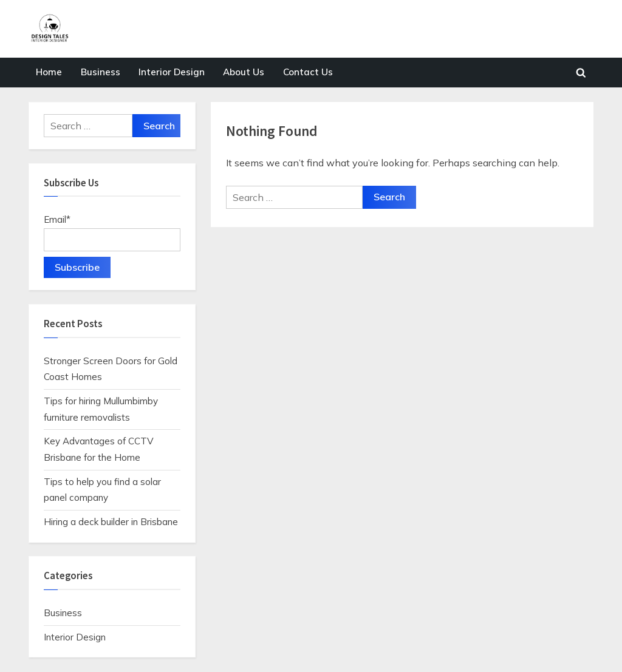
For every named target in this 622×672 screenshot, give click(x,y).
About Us (244, 72)
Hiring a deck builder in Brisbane (111, 522)
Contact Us (308, 72)
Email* (112, 232)
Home (49, 72)
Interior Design (172, 72)
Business (101, 72)
